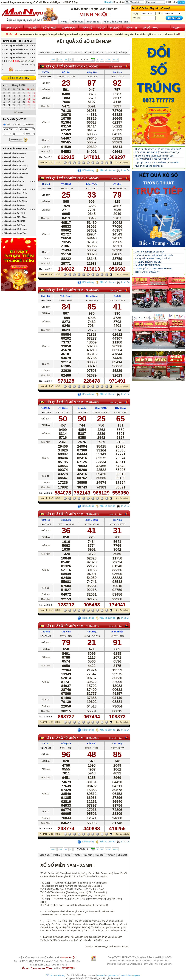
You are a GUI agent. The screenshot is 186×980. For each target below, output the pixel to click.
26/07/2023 (92, 738)
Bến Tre (66, 72)
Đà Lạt (117, 296)
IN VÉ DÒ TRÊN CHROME (148, 262)
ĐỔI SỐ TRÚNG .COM (19, 78)
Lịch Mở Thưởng (28, 64)
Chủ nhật (46, 296)
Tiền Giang (66, 296)
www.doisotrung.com (130, 975)
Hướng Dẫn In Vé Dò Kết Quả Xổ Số (152, 259)
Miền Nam (77, 22)
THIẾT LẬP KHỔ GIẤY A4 (147, 272)
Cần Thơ (92, 744)
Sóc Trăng (117, 744)
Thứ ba (46, 72)
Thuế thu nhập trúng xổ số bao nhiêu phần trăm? (158, 149)
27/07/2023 (92, 626)
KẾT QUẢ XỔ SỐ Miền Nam (64, 66)
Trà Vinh (117, 520)
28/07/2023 (92, 514)
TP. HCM (66, 184)
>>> (108, 60)
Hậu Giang (120, 408)
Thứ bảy (46, 408)
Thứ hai (46, 184)
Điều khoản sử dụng (55, 975)
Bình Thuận (117, 632)
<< (66, 60)
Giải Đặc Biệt (46, 157)
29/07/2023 (92, 402)
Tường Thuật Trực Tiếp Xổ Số (18, 41)
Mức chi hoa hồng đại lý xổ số (149, 166)
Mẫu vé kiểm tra (105, 170)
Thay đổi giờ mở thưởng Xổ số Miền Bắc (154, 156)
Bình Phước (101, 408)
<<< (60, 60)
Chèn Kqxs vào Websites (22, 69)
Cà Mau (117, 184)
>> (102, 60)
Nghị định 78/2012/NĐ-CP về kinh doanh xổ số (157, 163)
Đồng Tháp (92, 184)
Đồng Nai (66, 744)
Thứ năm (46, 632)
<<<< (53, 60)
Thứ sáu (46, 520)
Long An (82, 408)
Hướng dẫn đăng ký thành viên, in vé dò (154, 255)
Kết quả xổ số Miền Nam (15, 149)
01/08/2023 (92, 66)
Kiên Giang (92, 296)
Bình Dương (92, 520)
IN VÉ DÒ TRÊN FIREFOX (148, 265)
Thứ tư (46, 744)
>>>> (115, 60)
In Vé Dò (123, 170)
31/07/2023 (92, 178)
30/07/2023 (92, 290)
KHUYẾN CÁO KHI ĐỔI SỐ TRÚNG (152, 159)
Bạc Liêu (117, 72)
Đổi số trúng (86, 170)
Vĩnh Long (66, 520)
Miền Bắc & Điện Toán (116, 22)
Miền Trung (93, 22)
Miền (7, 124)
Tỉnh (17, 124)
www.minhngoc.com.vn (108, 975)
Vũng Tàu (92, 72)
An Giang (92, 632)
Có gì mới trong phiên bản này (149, 252)
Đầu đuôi (28, 124)
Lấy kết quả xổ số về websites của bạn (153, 269)
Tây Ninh (66, 632)
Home (64, 22)
